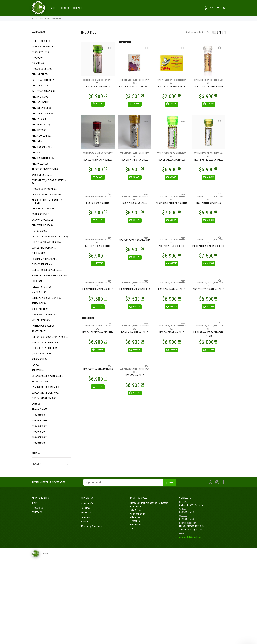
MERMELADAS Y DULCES (43, 47)
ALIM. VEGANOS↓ (40, 119)
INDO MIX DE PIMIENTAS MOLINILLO (172, 204)
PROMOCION (37, 58)
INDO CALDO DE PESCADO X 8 (172, 87)
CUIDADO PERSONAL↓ (42, 264)
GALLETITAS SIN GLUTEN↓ (44, 80)
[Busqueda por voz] (206, 8)
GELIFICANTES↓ (39, 303)
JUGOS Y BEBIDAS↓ (41, 309)
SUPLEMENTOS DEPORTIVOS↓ (45, 393)
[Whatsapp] (211, 482)
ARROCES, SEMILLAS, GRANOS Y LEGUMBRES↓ (47, 202)
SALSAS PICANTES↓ (41, 382)
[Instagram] (217, 482)
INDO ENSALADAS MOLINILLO (172, 160)
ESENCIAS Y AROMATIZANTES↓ (46, 298)
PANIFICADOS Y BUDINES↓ (44, 326)
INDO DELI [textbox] (50, 464)
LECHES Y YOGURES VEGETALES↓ (47, 270)
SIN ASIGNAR (38, 63)
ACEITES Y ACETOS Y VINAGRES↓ (47, 195)
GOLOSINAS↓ (38, 281)
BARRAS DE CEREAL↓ (42, 175)
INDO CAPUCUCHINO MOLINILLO (208, 87)
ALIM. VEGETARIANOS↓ (42, 114)
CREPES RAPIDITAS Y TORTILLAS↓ (48, 242)
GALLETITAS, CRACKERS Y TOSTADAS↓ (50, 237)
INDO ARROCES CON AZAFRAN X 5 (135, 87)
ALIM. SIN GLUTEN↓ (41, 74)
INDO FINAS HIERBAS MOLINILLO (208, 160)
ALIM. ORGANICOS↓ (41, 164)
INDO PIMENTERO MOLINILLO (172, 248)
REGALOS (36, 365)
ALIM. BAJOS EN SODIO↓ (43, 158)
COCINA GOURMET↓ (41, 214)
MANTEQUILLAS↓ (40, 292)
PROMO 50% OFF (39, 437)
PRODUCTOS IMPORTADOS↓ (45, 189)
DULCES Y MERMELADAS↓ (44, 248)
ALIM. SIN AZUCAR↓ (41, 86)
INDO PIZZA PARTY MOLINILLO (172, 291)
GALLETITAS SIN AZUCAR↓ (44, 91)
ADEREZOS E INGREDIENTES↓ (45, 169)
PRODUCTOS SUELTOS (42, 69)
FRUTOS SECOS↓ (40, 231)
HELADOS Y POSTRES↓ (42, 287)
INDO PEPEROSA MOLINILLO (98, 248)
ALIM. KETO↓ (38, 153)
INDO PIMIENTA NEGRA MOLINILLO (98, 291)
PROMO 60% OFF (39, 443)
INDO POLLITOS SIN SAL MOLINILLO (208, 291)
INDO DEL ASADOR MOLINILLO (135, 160)
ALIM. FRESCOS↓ (40, 130)
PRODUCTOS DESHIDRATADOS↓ (46, 343)
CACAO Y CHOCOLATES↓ (43, 220)
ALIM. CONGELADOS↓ (42, 136)
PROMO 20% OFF (39, 415)
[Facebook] (223, 482)
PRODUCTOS (45, 19)
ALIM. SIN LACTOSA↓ (41, 108)
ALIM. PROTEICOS (40, 97)
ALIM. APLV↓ (38, 141)
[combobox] (51, 464)
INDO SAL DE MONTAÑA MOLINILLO (98, 335)
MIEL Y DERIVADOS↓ (41, 320)
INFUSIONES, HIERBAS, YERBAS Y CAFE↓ (50, 276)
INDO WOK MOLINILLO (135, 378)
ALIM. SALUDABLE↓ (41, 102)
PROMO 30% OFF (39, 421)
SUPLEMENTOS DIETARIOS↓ (44, 398)
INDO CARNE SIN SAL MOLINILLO (98, 160)
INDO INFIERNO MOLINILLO (98, 204)
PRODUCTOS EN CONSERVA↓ (45, 348)
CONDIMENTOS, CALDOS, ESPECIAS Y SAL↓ (49, 182)
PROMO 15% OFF (39, 409)
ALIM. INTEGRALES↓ (41, 125)
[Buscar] (212, 8)
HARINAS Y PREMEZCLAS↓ (44, 259)
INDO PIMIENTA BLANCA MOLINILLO (208, 248)
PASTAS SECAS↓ (40, 331)
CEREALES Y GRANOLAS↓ (44, 209)
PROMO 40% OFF (39, 426)
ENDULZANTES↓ (39, 253)
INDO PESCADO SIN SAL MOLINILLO (135, 241)
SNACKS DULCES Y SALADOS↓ (46, 387)
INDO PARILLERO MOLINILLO (208, 204)
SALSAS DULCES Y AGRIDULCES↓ (47, 376)
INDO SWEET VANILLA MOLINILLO (98, 372)
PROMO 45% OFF (39, 432)
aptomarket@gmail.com (190, 537)
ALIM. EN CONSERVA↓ (42, 147)
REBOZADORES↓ (39, 359)
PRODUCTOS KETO (40, 52)
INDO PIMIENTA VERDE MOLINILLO (135, 291)
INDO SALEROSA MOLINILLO (172, 335)
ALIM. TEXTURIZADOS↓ (42, 225)
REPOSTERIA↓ (38, 370)
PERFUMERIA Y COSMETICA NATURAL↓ (50, 337)
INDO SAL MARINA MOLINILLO (135, 335)
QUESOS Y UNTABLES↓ (42, 354)
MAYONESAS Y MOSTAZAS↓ (45, 315)
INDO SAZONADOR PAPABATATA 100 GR (208, 337)
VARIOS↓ (36, 404)
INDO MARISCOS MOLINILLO (135, 204)
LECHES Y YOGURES (41, 41)
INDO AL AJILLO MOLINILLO (98, 87)
